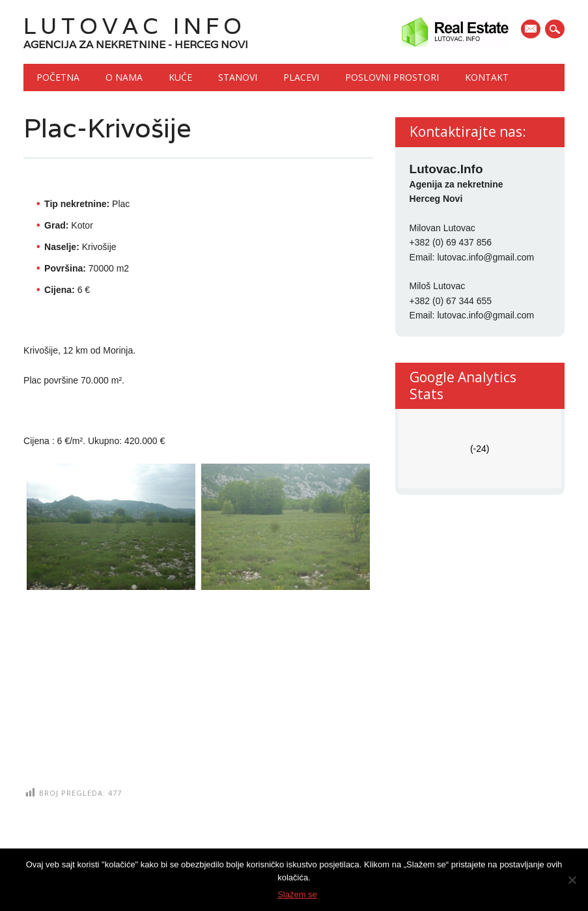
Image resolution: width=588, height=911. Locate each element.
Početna (58, 77)
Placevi (301, 77)
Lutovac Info (135, 26)
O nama (124, 77)
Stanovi (238, 77)
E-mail (532, 30)
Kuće (180, 77)
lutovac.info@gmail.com (485, 257)
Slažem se (297, 894)
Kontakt (487, 77)
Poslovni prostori (392, 77)
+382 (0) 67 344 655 (451, 301)
